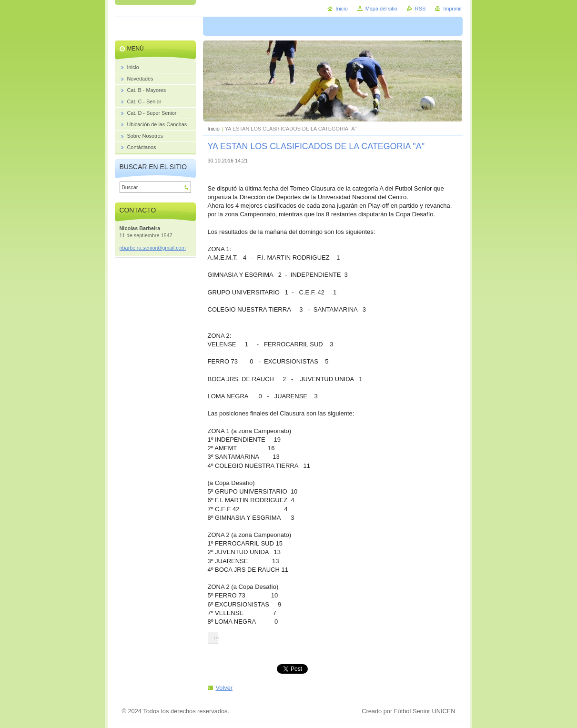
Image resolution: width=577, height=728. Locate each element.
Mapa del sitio (381, 9)
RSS (420, 9)
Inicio (214, 129)
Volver (224, 688)
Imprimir (452, 9)
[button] (213, 638)
